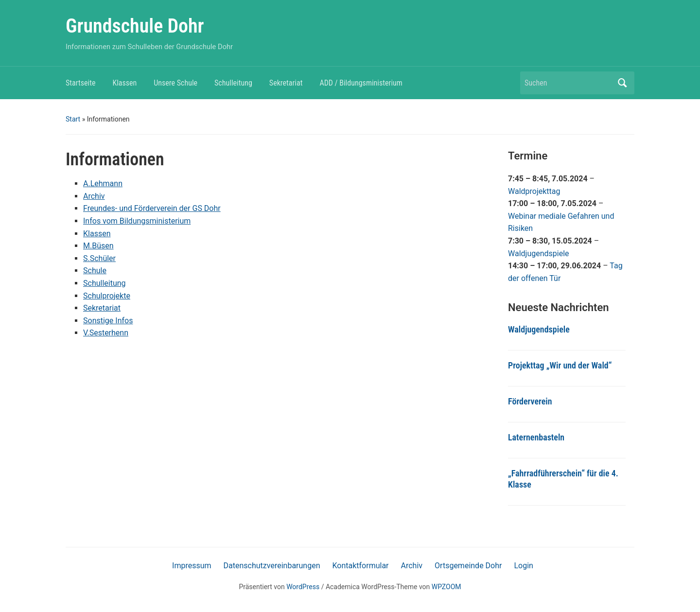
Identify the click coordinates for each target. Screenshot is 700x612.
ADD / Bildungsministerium (361, 83)
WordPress (303, 587)
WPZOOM (446, 587)
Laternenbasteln (536, 437)
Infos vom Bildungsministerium (137, 221)
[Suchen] (568, 83)
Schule (95, 271)
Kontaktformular (360, 566)
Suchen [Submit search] (622, 83)
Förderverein (530, 401)
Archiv (94, 196)
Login (523, 566)
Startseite (80, 83)
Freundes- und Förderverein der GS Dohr (152, 208)
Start (73, 119)
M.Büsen (98, 246)
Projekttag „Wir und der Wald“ (560, 365)
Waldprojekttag (534, 191)
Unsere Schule (175, 83)
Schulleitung (233, 83)
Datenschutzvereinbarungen (272, 566)
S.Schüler (99, 258)
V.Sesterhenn (106, 333)
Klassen (124, 83)
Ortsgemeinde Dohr (468, 566)
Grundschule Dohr (135, 26)
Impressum (192, 566)
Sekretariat (286, 83)
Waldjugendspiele (539, 254)
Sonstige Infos (108, 321)
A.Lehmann (103, 184)
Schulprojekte (107, 296)
